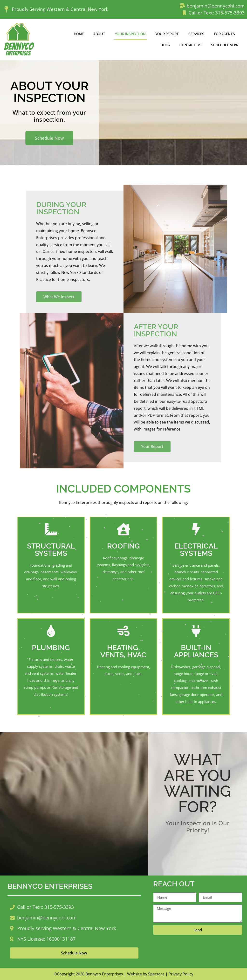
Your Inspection (130, 34)
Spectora (156, 974)
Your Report (167, 34)
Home (79, 34)
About (99, 34)
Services (196, 34)
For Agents (224, 34)
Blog (165, 45)
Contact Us (190, 45)
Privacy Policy (181, 974)
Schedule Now (225, 45)
